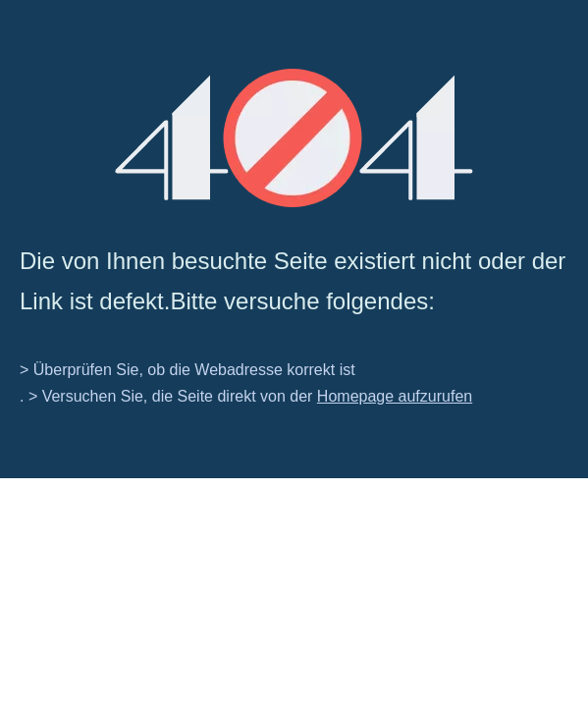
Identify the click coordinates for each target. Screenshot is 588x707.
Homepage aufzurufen (395, 396)
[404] (294, 138)
